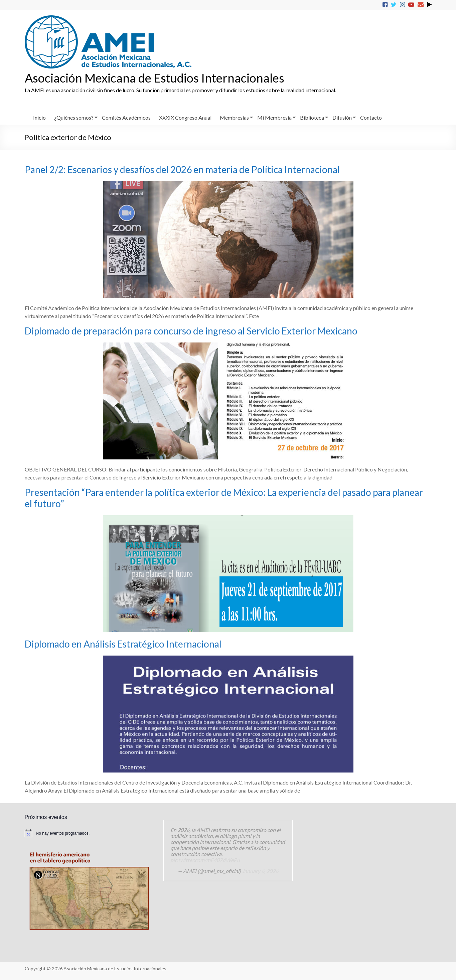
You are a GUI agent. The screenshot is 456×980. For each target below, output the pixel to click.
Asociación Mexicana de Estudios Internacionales (155, 78)
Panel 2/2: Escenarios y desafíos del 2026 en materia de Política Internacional (182, 169)
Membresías (234, 117)
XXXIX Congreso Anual (185, 117)
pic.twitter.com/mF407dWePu (205, 860)
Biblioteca (312, 117)
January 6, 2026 (260, 871)
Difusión (342, 117)
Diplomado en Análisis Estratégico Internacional (123, 644)
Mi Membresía (274, 117)
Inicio (39, 117)
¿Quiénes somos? (74, 117)
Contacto (371, 117)
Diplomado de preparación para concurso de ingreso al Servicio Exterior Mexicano (191, 331)
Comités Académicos (126, 117)
